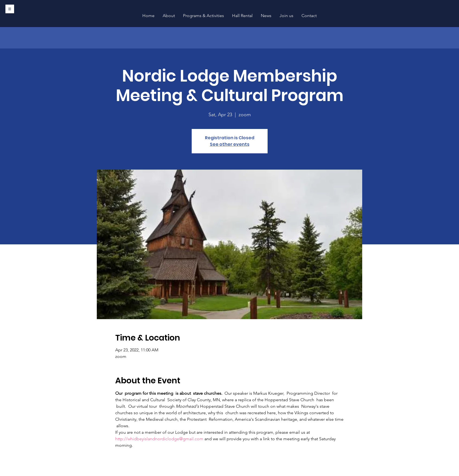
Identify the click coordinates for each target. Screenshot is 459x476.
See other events (230, 144)
